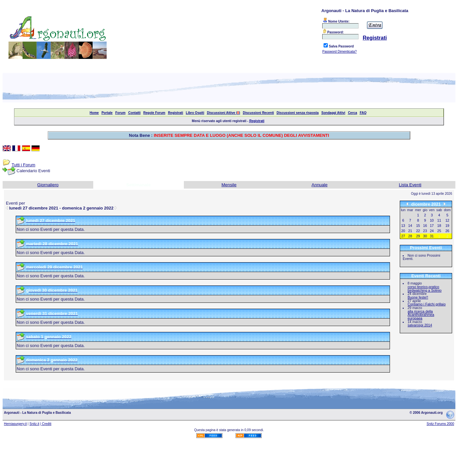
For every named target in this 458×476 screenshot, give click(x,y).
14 (410, 226)
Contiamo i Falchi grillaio (427, 304)
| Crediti (46, 424)
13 (403, 226)
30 (425, 236)
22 (418, 231)
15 (418, 226)
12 (447, 220)
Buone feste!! (418, 297)
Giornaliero (48, 185)
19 (447, 226)
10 (432, 220)
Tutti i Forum (23, 165)
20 (403, 231)
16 (425, 226)
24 (432, 231)
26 (447, 231)
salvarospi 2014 (420, 325)
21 (410, 231)
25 (439, 231)
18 (439, 226)
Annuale (319, 185)
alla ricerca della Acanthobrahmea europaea (421, 315)
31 (432, 236)
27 (403, 236)
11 (439, 220)
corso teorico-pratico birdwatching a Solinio (425, 289)
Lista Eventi (410, 185)
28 (410, 236)
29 (418, 236)
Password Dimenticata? (339, 52)
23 (425, 231)
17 (432, 226)
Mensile (229, 185)
